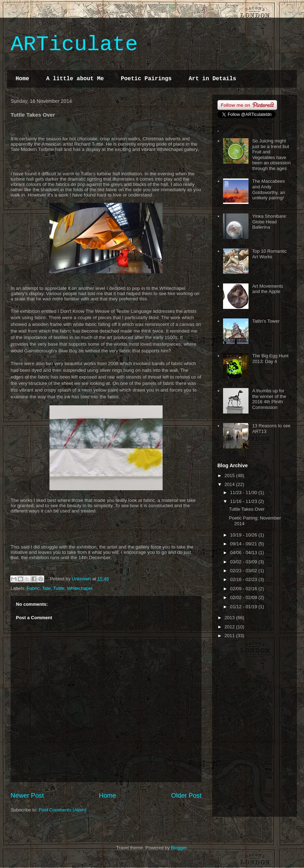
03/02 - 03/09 (244, 562)
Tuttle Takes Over (247, 509)
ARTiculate (74, 45)
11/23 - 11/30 (244, 492)
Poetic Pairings (146, 79)
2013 (230, 618)
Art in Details (212, 79)
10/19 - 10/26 (244, 535)
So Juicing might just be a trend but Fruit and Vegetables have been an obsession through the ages (271, 155)
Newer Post (27, 796)
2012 (230, 627)
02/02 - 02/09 (244, 597)
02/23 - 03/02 (244, 571)
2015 (230, 476)
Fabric (33, 588)
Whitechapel (80, 588)
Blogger (179, 848)
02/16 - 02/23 (244, 579)
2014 (230, 484)
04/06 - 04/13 (244, 553)
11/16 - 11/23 (244, 501)
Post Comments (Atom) (63, 810)
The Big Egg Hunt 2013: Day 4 (270, 359)
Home (22, 79)
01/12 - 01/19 (244, 607)
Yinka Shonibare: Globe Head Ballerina (270, 222)
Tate (46, 588)
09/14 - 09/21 (244, 544)
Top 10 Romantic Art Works (269, 254)
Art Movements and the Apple (267, 289)
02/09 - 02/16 (244, 589)
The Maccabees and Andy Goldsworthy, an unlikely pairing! (268, 189)
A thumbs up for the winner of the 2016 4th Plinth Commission (269, 399)
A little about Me (75, 79)
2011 (230, 636)
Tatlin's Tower (266, 321)
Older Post (186, 796)
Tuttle (59, 588)
